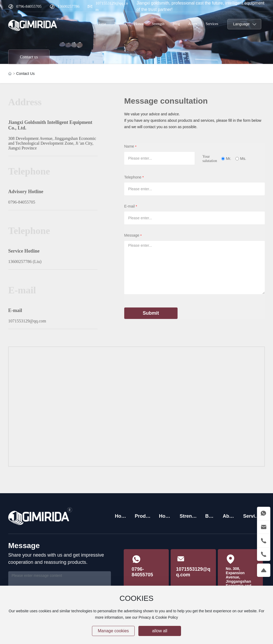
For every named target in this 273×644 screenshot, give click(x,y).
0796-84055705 (29, 6)
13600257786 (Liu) (25, 262)
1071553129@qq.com (27, 321)
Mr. (229, 159)
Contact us (29, 57)
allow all (160, 631)
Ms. (243, 159)
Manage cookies (113, 631)
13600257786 (69, 6)
